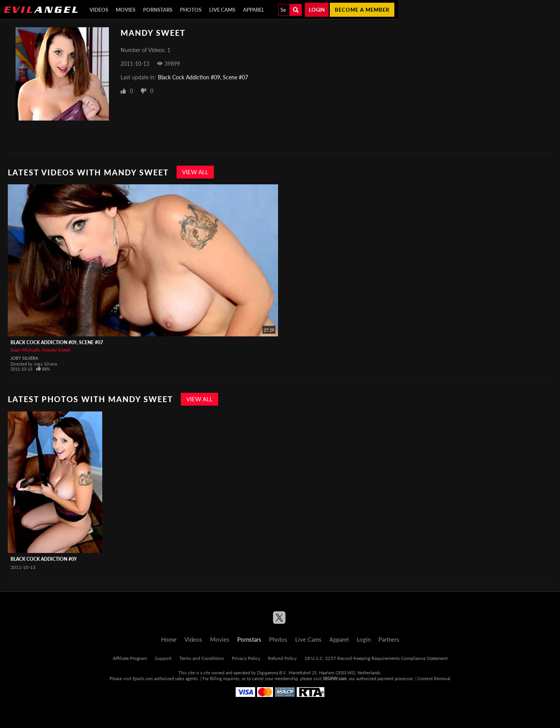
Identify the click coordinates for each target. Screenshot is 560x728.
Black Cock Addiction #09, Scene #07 (203, 77)
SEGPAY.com (335, 678)
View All (195, 172)
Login (317, 10)
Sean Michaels (25, 350)
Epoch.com (143, 678)
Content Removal (434, 678)
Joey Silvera (24, 358)
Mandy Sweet (56, 350)
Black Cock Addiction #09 (44, 559)
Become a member (362, 10)
